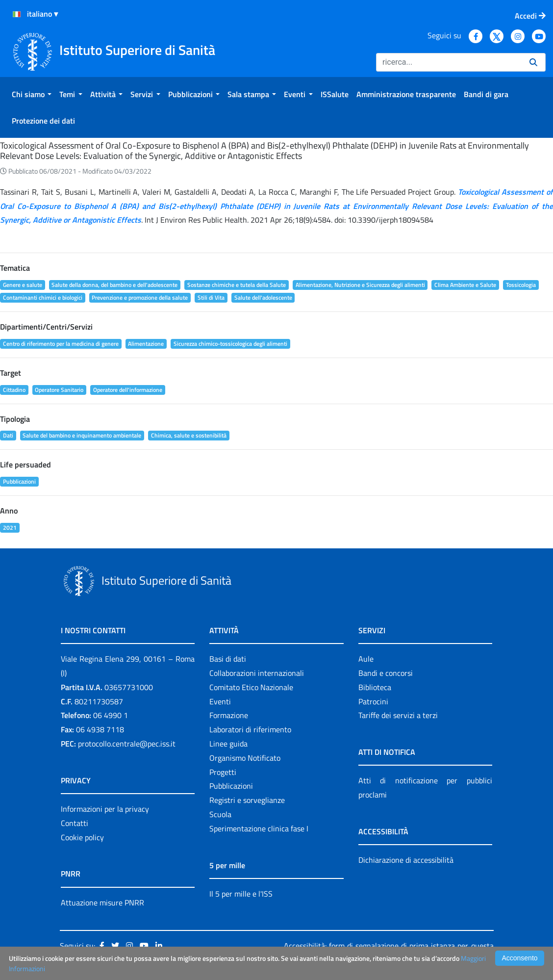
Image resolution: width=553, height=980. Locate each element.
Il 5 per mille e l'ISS (241, 894)
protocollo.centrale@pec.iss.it (127, 744)
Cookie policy (82, 837)
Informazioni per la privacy (105, 809)
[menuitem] (32, 94)
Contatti (75, 823)
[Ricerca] (449, 62)
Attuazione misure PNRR (102, 903)
